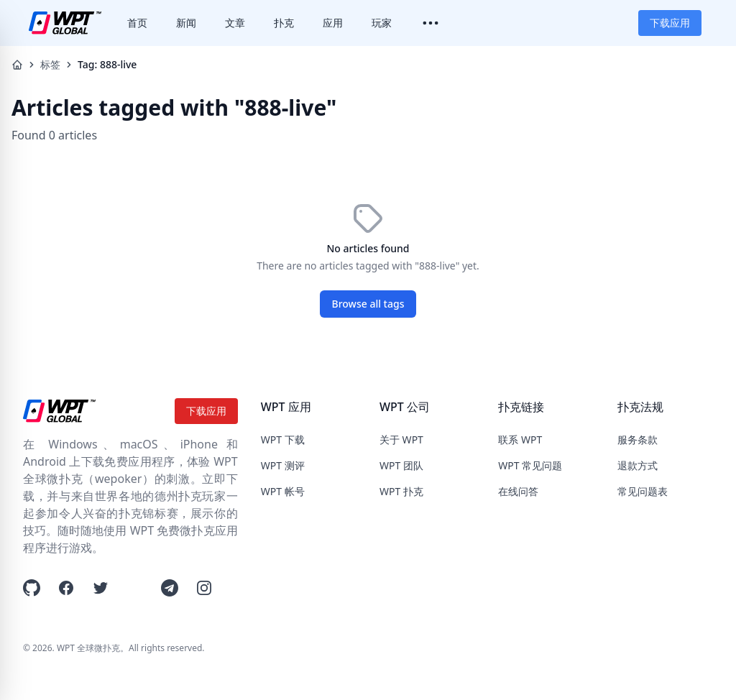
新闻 (186, 23)
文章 (235, 23)
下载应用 (670, 23)
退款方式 (638, 465)
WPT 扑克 (401, 491)
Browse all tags (368, 304)
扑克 (284, 23)
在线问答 (518, 491)
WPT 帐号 (283, 491)
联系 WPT (520, 439)
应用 (333, 23)
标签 (50, 64)
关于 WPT (401, 439)
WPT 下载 (283, 439)
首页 (137, 23)
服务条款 (638, 439)
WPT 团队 (401, 465)
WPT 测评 (283, 465)
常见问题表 (643, 491)
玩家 (382, 23)
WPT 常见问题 (530, 465)
